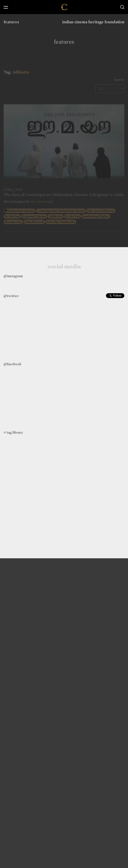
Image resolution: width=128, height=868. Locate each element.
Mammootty (13, 222)
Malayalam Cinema (21, 211)
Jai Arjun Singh (42, 202)
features (11, 22)
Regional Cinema (34, 216)
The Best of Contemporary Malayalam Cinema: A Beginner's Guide (64, 195)
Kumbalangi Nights (96, 216)
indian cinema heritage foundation (93, 22)
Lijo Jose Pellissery (101, 211)
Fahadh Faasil (34, 222)
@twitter (11, 296)
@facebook (12, 364)
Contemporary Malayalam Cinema (61, 211)
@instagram (13, 276)
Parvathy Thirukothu (61, 222)
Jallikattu (56, 216)
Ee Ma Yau (12, 216)
